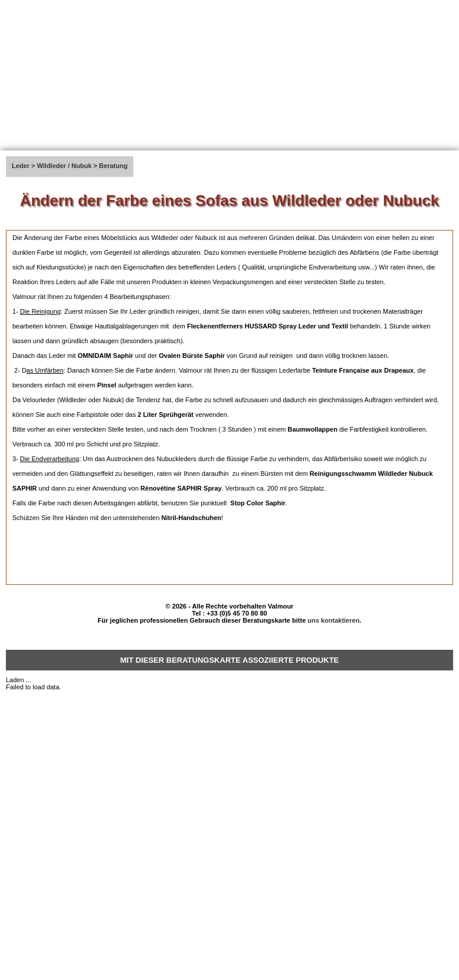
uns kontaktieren (333, 620)
